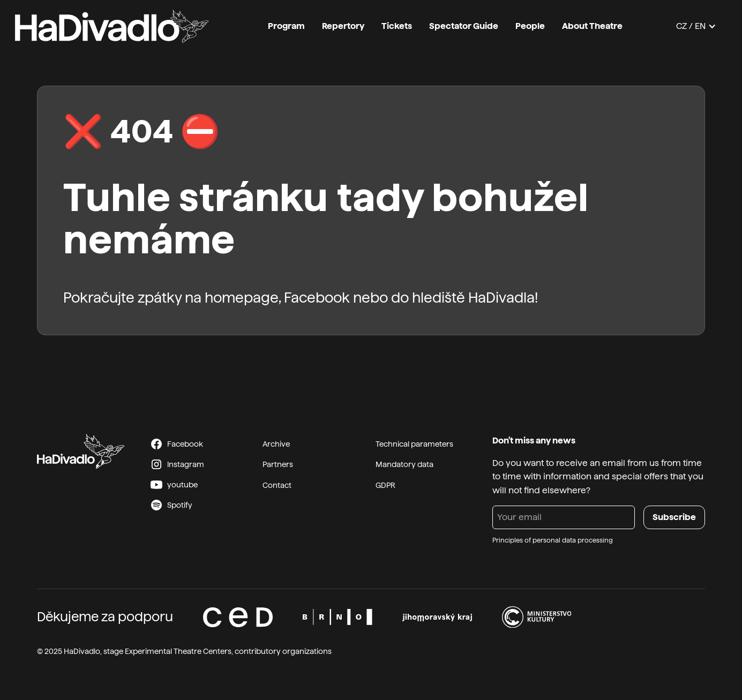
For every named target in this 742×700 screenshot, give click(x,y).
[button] (696, 26)
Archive (276, 444)
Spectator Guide (464, 26)
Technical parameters (414, 444)
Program (286, 26)
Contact (277, 485)
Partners (278, 464)
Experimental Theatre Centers (178, 651)
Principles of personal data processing (553, 540)
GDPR (385, 485)
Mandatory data (404, 464)
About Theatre (592, 26)
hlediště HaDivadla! (475, 298)
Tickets (397, 26)
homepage (242, 298)
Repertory (343, 26)
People (530, 26)
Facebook (317, 298)
